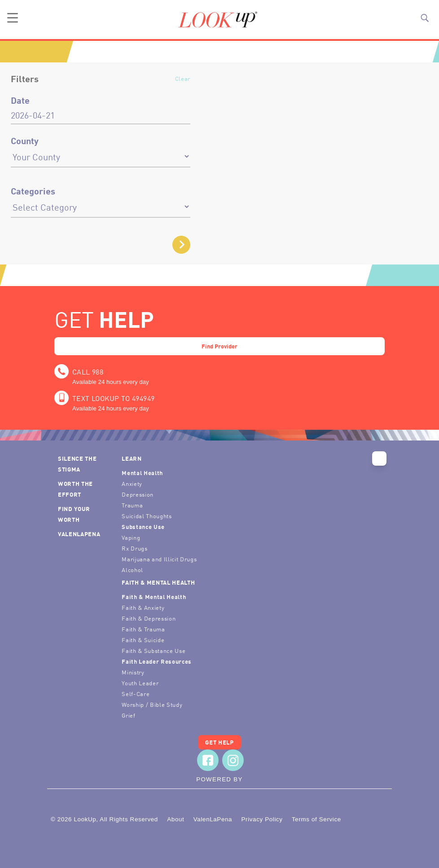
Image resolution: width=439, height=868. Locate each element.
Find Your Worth (74, 514)
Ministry (133, 672)
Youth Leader (140, 683)
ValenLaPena (79, 534)
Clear (183, 78)
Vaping (131, 537)
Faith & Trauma (143, 629)
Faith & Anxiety (143, 607)
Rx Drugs (134, 548)
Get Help (219, 742)
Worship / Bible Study (152, 704)
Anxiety (132, 483)
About (176, 819)
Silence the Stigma (77, 464)
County (25, 141)
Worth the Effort (75, 489)
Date (20, 100)
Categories (33, 191)
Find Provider (219, 346)
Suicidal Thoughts (147, 516)
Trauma (132, 505)
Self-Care (136, 694)
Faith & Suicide (143, 640)
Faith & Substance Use (154, 650)
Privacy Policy (262, 819)
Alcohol (132, 570)
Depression (138, 494)
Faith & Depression (149, 618)
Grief (128, 715)
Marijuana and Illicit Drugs (159, 559)
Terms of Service (316, 819)
